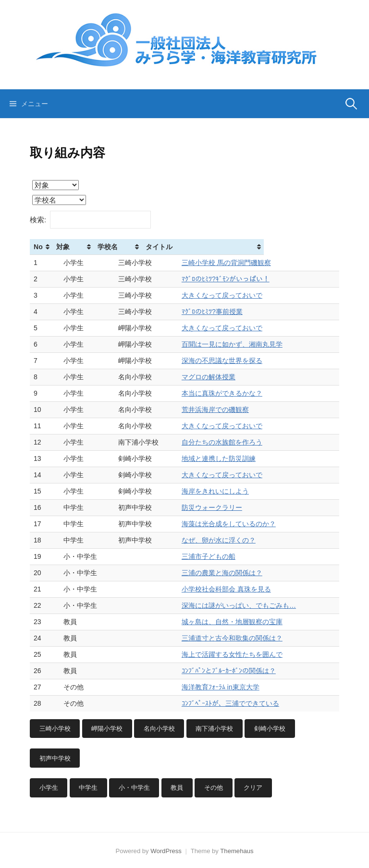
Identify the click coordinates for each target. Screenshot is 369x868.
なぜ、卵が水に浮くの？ (233, 540)
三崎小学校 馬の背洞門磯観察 (240, 263)
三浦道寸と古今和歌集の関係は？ (246, 638)
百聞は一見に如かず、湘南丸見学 (246, 344)
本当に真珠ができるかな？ (236, 393)
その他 (214, 788)
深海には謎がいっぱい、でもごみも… (253, 605)
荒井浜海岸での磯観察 (229, 410)
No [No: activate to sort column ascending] (38, 247)
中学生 (88, 788)
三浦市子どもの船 (222, 556)
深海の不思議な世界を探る (236, 361)
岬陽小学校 (107, 729)
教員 (177, 788)
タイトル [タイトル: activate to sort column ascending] (209, 247)
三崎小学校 (55, 729)
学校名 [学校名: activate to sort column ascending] (136, 247)
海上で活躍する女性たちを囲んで (246, 654)
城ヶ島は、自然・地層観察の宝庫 (246, 622)
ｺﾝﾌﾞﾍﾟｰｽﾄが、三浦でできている (244, 703)
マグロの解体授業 (222, 377)
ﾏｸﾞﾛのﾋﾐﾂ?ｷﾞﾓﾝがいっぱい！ (240, 279)
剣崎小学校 (270, 729)
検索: (90, 220)
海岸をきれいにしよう (229, 491)
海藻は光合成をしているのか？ (243, 524)
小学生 (49, 788)
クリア (253, 788)
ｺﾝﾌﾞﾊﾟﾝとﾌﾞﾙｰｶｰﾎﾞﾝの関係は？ (243, 671)
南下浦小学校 (214, 729)
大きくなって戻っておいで (236, 295)
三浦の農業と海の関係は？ (236, 573)
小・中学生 (134, 788)
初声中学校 (55, 758)
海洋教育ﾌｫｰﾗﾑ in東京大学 (234, 687)
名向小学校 (159, 729)
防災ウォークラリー (226, 507)
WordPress (166, 851)
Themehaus (237, 851)
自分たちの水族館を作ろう (236, 442)
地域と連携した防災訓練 (233, 458)
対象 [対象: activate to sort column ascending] (73, 247)
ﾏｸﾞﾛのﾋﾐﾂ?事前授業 (226, 312)
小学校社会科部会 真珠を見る (240, 589)
